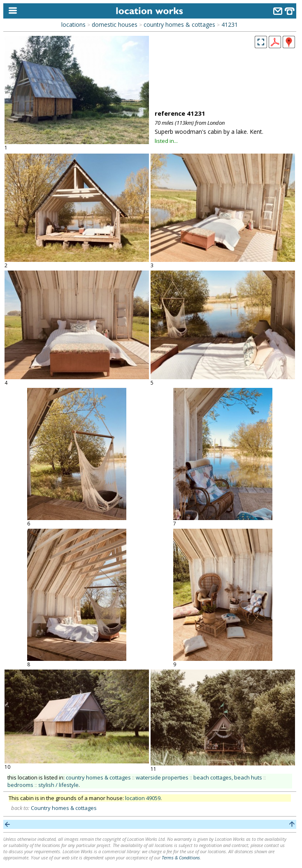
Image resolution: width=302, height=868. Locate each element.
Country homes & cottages (64, 808)
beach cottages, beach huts (228, 777)
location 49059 (143, 798)
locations (73, 24)
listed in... (166, 141)
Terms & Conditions (181, 857)
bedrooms (20, 785)
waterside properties (162, 777)
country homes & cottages (179, 24)
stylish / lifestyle (58, 785)
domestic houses (115, 24)
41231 (230, 24)
